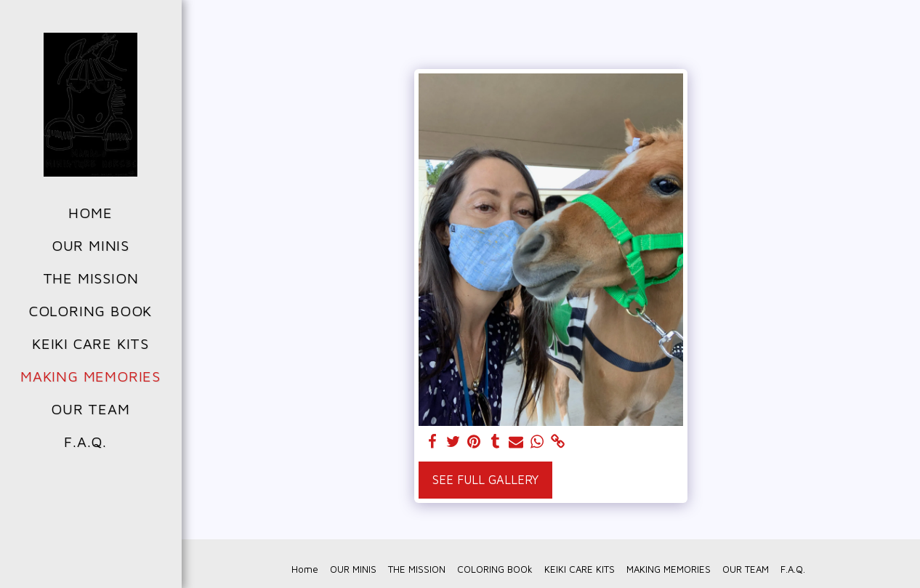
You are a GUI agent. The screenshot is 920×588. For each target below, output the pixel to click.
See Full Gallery (485, 479)
